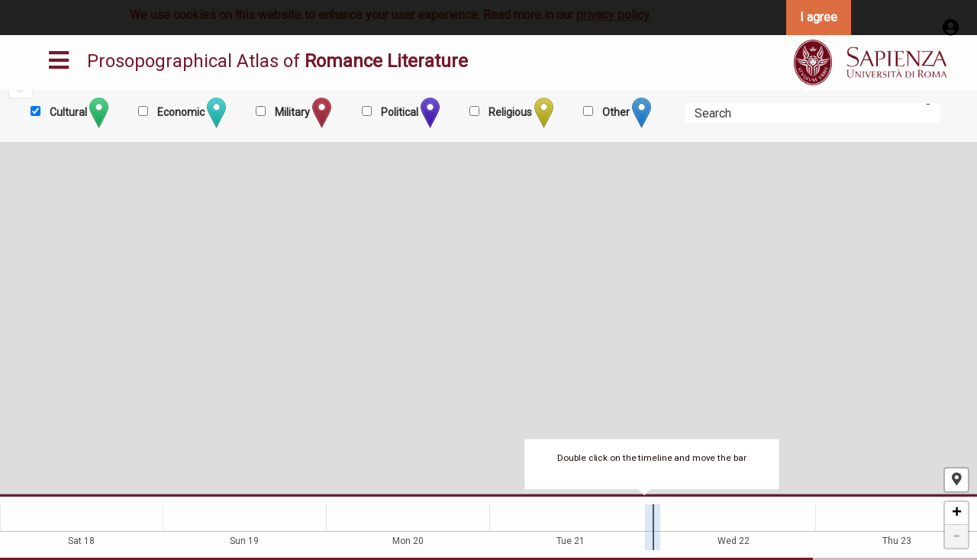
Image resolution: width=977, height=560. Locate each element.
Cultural (78, 113)
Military (302, 113)
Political (409, 113)
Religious (520, 113)
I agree (819, 17)
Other (626, 113)
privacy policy (613, 15)
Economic (190, 113)
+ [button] (957, 513)
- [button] (956, 536)
